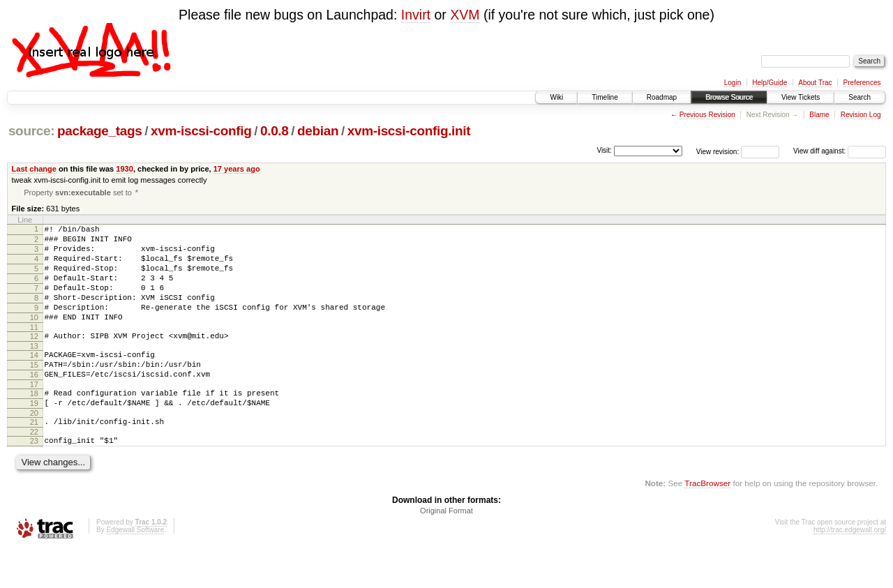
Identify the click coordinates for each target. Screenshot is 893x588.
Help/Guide (770, 83)
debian (318, 131)
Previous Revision (707, 115)
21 (34, 457)
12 (34, 359)
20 (34, 448)
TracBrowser (707, 522)
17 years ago (237, 169)
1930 (125, 169)
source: (31, 131)
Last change (34, 169)
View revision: (718, 151)
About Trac (815, 83)
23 (34, 478)
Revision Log (861, 115)
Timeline (605, 97)
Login (733, 83)
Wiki (556, 97)
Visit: (604, 150)
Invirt (416, 15)
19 (34, 436)
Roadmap (662, 97)
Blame (819, 115)
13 (34, 370)
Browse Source (729, 97)
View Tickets (801, 97)
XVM (465, 15)
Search (860, 97)
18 (34, 424)
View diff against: (840, 151)
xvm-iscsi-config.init (409, 131)
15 (34, 391)
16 (34, 403)
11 (34, 349)
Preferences (862, 83)
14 (34, 379)
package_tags (100, 131)
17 (34, 415)
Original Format (446, 550)
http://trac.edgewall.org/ (850, 569)
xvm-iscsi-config (201, 131)
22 (34, 469)
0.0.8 (275, 131)
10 (34, 338)
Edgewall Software (135, 569)
